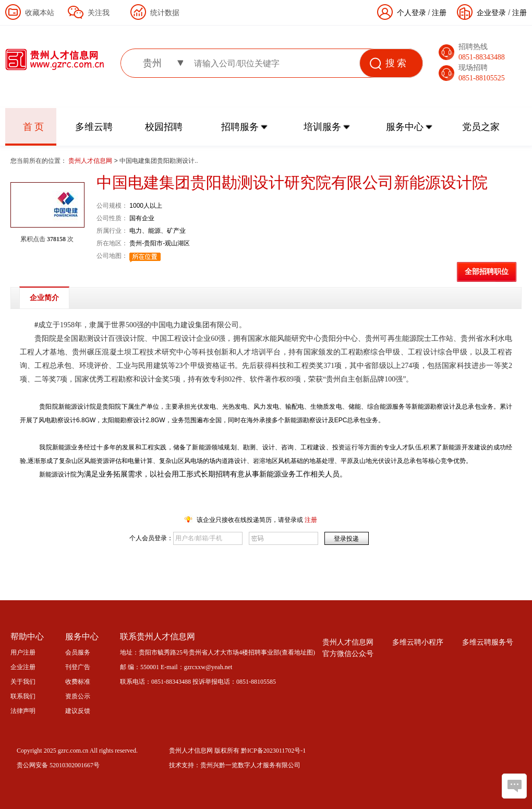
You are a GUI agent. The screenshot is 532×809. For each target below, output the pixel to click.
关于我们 (23, 682)
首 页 (34, 127)
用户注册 (23, 652)
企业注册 (23, 667)
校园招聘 (164, 127)
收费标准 (78, 682)
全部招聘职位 (487, 272)
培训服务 (322, 127)
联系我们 (23, 696)
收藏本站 (40, 13)
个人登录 (412, 13)
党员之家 (481, 127)
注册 (519, 13)
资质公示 (78, 696)
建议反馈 (78, 711)
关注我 (99, 13)
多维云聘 (94, 127)
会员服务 (78, 652)
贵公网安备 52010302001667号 (58, 765)
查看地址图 (297, 652)
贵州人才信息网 (91, 161)
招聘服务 (240, 127)
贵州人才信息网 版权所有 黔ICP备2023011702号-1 (237, 751)
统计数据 (165, 13)
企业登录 (491, 13)
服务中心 (405, 127)
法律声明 (23, 711)
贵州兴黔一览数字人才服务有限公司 (250, 765)
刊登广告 (78, 667)
